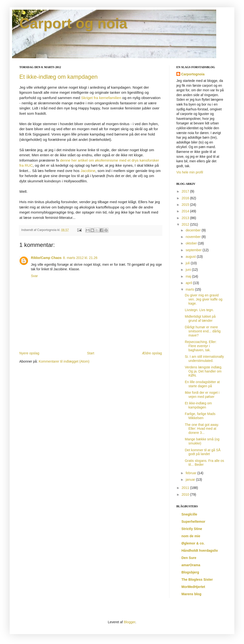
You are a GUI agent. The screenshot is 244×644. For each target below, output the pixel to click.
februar (191, 473)
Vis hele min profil (190, 172)
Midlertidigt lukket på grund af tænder (200, 318)
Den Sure (189, 558)
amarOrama (191, 565)
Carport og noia (73, 23)
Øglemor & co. (193, 543)
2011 (186, 488)
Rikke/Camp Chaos (46, 258)
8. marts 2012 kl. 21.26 (80, 258)
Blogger (129, 622)
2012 (186, 224)
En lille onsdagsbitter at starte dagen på (202, 384)
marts (190, 289)
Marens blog (191, 594)
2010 (186, 494)
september (194, 250)
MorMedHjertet (193, 587)
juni (189, 270)
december (194, 230)
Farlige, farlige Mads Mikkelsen (200, 416)
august (191, 257)
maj (189, 276)
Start (91, 353)
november (194, 237)
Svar (34, 276)
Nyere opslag (29, 353)
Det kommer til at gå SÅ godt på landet (203, 452)
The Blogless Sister (197, 580)
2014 (186, 211)
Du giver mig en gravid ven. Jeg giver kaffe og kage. (204, 299)
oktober (192, 243)
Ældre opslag (152, 353)
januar (191, 479)
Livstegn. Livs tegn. (199, 310)
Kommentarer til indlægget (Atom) (64, 361)
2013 (186, 218)
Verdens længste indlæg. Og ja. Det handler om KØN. (204, 371)
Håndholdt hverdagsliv (200, 551)
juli (188, 263)
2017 (186, 191)
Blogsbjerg (190, 572)
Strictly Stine (192, 529)
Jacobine (88, 171)
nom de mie (191, 536)
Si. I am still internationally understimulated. (204, 359)
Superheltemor (193, 522)
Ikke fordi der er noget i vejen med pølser (202, 395)
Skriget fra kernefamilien (101, 98)
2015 (186, 205)
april (189, 283)
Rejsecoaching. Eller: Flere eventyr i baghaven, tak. (201, 346)
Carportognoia (193, 74)
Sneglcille (189, 514)
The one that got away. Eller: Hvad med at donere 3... (202, 429)
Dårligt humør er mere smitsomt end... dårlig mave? (203, 331)
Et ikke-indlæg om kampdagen (58, 77)
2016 (186, 198)
